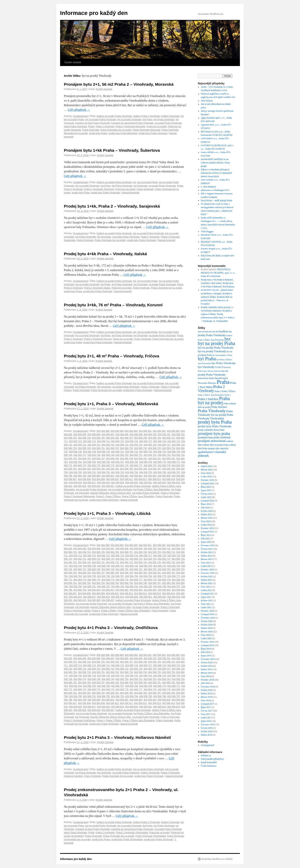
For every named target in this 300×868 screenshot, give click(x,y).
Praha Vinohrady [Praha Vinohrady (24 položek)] (212, 411)
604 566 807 (70, 479)
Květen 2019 (207, 666)
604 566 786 (141, 469)
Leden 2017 (206, 718)
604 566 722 (94, 445)
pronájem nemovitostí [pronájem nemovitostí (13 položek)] (212, 441)
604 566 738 (75, 452)
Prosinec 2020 (207, 611)
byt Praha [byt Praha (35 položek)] (207, 359)
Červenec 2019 (208, 659)
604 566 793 (118, 472)
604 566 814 (169, 479)
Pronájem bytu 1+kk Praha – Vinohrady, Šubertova (112, 150)
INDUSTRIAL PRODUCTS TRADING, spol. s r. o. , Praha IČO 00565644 (218, 273)
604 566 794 (132, 472)
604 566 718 (160, 441)
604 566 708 (141, 438)
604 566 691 (145, 431)
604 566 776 (122, 465)
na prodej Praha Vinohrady (168, 123)
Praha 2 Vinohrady (105, 126)
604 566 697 (108, 434)
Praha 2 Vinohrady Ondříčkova (80, 720)
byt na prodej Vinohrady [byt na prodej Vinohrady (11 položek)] (212, 351)
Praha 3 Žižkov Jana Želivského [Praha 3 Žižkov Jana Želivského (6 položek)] (211, 395)
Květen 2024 (207, 511)
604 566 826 (94, 486)
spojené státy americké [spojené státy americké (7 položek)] (218, 449)
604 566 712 (75, 441)
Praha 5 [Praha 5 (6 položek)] (228, 395)
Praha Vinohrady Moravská (146, 130)
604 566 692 (159, 431)
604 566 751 (136, 455)
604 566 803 (136, 476)
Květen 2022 (207, 576)
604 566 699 (136, 434)
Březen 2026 (207, 470)
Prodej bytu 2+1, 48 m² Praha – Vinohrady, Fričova (112, 356)
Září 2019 (205, 652)
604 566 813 (154, 479)
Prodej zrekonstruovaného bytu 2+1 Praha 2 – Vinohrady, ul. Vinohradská (218, 318)
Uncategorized (80, 116)
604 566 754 (178, 455)
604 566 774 (94, 465)
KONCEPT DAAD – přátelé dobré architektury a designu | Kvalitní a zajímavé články (217, 293)
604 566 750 (122, 455)
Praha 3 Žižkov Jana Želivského (138, 496)
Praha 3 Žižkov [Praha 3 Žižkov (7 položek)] (229, 391)
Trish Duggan (207, 231)
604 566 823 (174, 483)
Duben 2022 (207, 580)
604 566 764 (75, 462)
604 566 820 (132, 483)
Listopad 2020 (207, 614)
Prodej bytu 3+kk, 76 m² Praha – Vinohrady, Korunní (113, 305)
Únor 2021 (206, 604)
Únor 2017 (206, 714)
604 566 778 (150, 465)
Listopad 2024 (207, 501)
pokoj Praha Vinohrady (75, 126)
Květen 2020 (207, 625)
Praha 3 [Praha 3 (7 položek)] (218, 391)
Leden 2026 (206, 477)
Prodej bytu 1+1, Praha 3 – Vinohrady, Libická (107, 513)
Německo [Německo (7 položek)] (212, 383)
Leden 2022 (206, 590)
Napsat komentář (131, 193)
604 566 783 (98, 469)
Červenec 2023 (208, 545)
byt (182, 116)
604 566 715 (118, 441)
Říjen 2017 (206, 707)
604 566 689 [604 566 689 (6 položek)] (214, 332)
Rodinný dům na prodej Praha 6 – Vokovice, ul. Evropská (217, 300)
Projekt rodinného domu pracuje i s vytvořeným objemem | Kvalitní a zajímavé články (217, 311)
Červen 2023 (207, 549)
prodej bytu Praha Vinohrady (153, 133)
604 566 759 (127, 459)
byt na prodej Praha (74, 120)
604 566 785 (127, 469)
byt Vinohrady (140, 186)
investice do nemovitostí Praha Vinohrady (132, 123)
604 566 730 (84, 448)
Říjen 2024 (206, 504)
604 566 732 (112, 448)
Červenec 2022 (208, 573)
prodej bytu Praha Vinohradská (127, 839)
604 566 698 (122, 434)
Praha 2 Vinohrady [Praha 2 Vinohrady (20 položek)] (211, 389)
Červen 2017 (207, 711)
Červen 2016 (207, 728)
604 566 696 (94, 434)
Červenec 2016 (208, 725)
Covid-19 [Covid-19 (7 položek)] (219, 367)
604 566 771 (174, 462)
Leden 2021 (206, 607)
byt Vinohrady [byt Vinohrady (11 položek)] (206, 367)
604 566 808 (84, 479)
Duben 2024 (207, 514)
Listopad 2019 (207, 645)
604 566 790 (75, 472)
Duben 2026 (207, 466)
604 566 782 (84, 469)
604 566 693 (173, 431)
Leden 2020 (206, 638)
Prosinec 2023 (207, 528)
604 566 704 (84, 438)
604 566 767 (118, 462)
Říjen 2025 (206, 487)
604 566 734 (141, 448)
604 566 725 (136, 445)
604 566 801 (108, 476)
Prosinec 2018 (207, 680)
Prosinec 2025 (207, 480)
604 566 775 (108, 465)
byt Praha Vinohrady (164, 120)
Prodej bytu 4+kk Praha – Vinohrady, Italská (105, 254)
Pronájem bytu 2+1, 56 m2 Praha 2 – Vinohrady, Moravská (119, 84)
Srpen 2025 (206, 490)
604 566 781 (70, 469)
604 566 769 (146, 462)
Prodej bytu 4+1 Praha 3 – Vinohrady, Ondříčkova (111, 628)
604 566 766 (104, 462)
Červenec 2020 (208, 618)
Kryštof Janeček (104, 89)
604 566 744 (160, 452)
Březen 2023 (207, 559)
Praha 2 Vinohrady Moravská (131, 126)
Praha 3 (100, 496)
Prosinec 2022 (207, 570)
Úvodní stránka (73, 62)
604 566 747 (80, 455)
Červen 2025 (207, 494)
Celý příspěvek (79, 110)
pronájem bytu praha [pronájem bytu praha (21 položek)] (214, 434)
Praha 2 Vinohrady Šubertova (99, 189)
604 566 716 (132, 441)
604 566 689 (117, 431)
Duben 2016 (207, 735)
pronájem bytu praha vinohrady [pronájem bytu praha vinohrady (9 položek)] (214, 437)
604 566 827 (108, 486)
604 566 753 (164, 455)
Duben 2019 (207, 669)
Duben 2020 (207, 628)
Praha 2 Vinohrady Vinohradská (132, 833)
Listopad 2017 (207, 704)
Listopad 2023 (207, 532)
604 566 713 (89, 441)
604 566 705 (98, 438)
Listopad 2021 (207, 594)
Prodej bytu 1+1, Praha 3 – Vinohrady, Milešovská (111, 404)
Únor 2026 (206, 473)
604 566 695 (80, 434)
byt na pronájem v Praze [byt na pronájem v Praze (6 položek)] (222, 355)
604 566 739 (89, 452)
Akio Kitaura (207, 101)
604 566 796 (160, 472)
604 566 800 (94, 476)
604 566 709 (154, 438)
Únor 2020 (206, 635)
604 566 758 (112, 459)
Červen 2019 (207, 663)
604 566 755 (70, 459)
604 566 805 (164, 476)
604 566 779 (164, 465)
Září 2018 (205, 683)
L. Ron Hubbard (208, 187)
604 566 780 (178, 465)
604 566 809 (98, 479)
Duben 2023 (207, 556)
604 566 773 (80, 465)
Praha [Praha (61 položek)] (223, 382)
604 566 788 (169, 469)
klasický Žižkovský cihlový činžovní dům (111, 493)
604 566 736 (169, 448)
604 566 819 (118, 483)
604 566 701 (164, 434)
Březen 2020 (207, 632)
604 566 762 (169, 459)
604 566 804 (150, 476)
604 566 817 (89, 483)
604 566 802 (122, 476)
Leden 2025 (206, 497)
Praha (91, 126)
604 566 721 (80, 445)
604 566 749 (108, 455)
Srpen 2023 (206, 542)
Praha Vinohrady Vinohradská (150, 836)
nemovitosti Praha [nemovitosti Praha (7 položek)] (206, 378)
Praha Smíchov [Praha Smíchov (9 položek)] (219, 407)
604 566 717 (146, 441)
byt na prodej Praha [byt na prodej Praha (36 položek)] (216, 343)
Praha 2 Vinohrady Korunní (98, 339)
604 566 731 (98, 448)
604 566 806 (178, 476)
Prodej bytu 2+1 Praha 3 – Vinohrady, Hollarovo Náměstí (117, 737)
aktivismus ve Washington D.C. (215, 190)
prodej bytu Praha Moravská (123, 133)
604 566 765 (89, 462)
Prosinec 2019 (207, 642)
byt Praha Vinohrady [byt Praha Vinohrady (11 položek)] (224, 363)
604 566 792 (104, 472)
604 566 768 (132, 462)
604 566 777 (136, 465)
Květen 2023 (207, 552)
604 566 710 (169, 438)
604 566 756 (84, 459)
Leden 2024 (206, 525)
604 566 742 (132, 452)
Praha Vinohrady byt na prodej (116, 130)
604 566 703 (70, 438)
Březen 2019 (207, 673)
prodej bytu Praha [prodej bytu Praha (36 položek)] (215, 422)
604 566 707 (127, 438)
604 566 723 (108, 445)
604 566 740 (104, 452)
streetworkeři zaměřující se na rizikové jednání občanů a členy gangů (216, 163)
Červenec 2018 (208, 687)
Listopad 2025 (207, 483)
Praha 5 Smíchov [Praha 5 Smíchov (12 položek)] (208, 399)
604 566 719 (174, 441)
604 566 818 (104, 483)
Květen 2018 (207, 690)
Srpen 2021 (206, 597)
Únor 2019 (206, 676)
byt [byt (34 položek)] (228, 339)
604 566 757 (98, 459)
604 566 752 (150, 455)
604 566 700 (150, 434)
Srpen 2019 (206, 656)
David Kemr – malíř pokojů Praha (217, 200)
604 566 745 (174, 452)
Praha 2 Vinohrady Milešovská (79, 496)
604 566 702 (178, 434)
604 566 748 (94, 455)
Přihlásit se (206, 756)
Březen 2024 (207, 518)
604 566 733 (127, 448)
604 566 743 (146, 452)
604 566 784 (112, 469)
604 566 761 (154, 459)
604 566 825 (80, 486)
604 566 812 (141, 479)
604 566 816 (75, 483)
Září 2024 (205, 508)
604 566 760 (141, 459)
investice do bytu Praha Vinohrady (93, 123)
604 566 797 (174, 472)
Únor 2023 (206, 563)
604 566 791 (89, 472)
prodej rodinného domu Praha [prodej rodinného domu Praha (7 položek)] (211, 430)
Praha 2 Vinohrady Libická (77, 611)
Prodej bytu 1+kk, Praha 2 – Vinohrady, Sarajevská (112, 206)
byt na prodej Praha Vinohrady (101, 120)
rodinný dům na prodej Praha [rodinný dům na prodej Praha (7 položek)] (215, 445)
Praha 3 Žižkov (113, 496)
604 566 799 (80, 476)
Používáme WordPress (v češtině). (217, 859)
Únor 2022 (206, 587)
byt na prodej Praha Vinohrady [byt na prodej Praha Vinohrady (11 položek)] (216, 348)
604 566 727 (164, 445)
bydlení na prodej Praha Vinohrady (114, 116)
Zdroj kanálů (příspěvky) (212, 759)
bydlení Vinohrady (170, 116)
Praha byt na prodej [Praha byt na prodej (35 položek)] (214, 401)
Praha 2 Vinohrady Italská (97, 288)
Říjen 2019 (206, 649)
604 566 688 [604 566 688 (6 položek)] (203, 332)
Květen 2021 (207, 601)
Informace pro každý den (94, 13)
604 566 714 (104, 441)
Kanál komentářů (209, 762)
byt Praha (147, 120)
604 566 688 (103, 431)
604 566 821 (146, 483)
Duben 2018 (207, 694)
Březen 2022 (207, 583)
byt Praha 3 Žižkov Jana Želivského (152, 490)
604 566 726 (150, 445)
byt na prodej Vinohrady (129, 120)
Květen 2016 (207, 731)
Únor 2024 (206, 521)
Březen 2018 (207, 697)
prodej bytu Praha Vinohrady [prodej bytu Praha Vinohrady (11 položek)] (215, 426)
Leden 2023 (206, 566)
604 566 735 (154, 448)
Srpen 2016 (206, 721)
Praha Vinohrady (90, 130)
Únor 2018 (206, 700)
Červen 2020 (207, 621)
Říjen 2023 (206, 535)
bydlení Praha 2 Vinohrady (147, 116)
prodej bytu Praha (98, 133)
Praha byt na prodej (157, 126)
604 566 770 (160, 462)
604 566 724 (122, 445)
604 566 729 (70, 448)
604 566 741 (118, 452)
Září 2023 (205, 539)
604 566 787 (154, 469)
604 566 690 (131, 431)
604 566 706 (112, 438)
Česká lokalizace (209, 766)
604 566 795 (146, 472)
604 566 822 (160, 483)
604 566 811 (127, 479)
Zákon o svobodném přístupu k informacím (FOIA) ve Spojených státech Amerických (216, 173)
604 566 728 (178, 445)
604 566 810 (112, 479)
